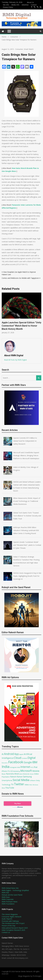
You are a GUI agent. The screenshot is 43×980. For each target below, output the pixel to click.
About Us (30, 2)
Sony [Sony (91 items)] (38, 780)
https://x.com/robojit (38, 7)
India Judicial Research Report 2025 (15, 928)
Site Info (6, 5)
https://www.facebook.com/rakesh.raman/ (32, 7)
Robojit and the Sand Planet (12, 895)
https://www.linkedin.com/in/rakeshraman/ (41, 7)
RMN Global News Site (10, 888)
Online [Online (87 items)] (36, 774)
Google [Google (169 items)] (28, 762)
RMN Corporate (8, 899)
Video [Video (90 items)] (27, 785)
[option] (21, 313)
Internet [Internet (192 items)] (25, 767)
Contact (34, 5)
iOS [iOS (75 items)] (32, 767)
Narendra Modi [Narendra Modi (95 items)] (12, 774)
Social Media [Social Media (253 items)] (21, 780)
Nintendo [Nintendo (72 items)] (26, 774)
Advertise (25, 5)
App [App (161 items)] (17, 754)
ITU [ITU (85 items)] (9, 771)
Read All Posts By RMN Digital (15, 360)
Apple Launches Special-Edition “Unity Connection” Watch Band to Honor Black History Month (21, 326)
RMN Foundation (8, 904)
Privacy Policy (8, 7)
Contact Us (6, 932)
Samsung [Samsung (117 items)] (27, 777)
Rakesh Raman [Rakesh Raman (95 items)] (16, 777)
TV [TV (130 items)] (12, 784)
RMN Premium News (10, 902)
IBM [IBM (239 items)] (35, 762)
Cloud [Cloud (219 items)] (18, 758)
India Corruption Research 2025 (13, 930)
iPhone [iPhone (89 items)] (4, 771)
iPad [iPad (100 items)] (35, 767)
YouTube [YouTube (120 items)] (10, 788)
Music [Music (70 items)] (4, 774)
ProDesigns (37, 976)
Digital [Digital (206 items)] (32, 758)
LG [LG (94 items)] (12, 771)
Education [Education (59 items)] (5, 763)
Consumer (19, 49)
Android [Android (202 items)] (9, 754)
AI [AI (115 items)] (3, 754)
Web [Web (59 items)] (31, 785)
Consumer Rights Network (12, 917)
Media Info (15, 5)
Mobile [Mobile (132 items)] (36, 771)
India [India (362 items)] (6, 767)
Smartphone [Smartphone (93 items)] (7, 780)
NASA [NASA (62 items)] (21, 774)
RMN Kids (5, 893)
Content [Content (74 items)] (24, 758)
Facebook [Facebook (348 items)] (16, 762)
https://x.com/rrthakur (34, 7)
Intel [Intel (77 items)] (19, 767)
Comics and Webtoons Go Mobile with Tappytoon (20, 278)
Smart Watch (29, 49)
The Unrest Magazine (10, 914)
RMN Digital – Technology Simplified (15, 890)
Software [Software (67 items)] (33, 780)
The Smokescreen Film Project (13, 923)
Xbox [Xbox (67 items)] (3, 788)
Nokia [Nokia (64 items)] (32, 774)
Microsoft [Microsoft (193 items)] (26, 771)
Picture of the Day (8, 926)
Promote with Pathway (10, 921)
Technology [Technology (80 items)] (6, 785)
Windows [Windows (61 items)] (35, 785)
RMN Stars (6, 897)
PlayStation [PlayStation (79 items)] (6, 777)
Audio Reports (7, 919)
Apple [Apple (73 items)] (21, 754)
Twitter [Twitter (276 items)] (19, 784)
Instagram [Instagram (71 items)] (13, 767)
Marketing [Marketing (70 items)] (17, 771)
